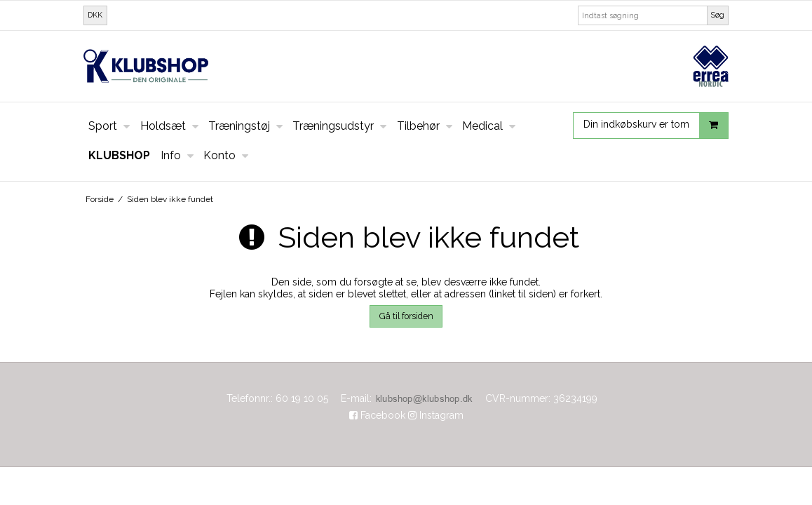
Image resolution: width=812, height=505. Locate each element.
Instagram (436, 415)
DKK (95, 15)
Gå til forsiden (406, 316)
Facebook (377, 415)
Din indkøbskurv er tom (656, 126)
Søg (718, 15)
